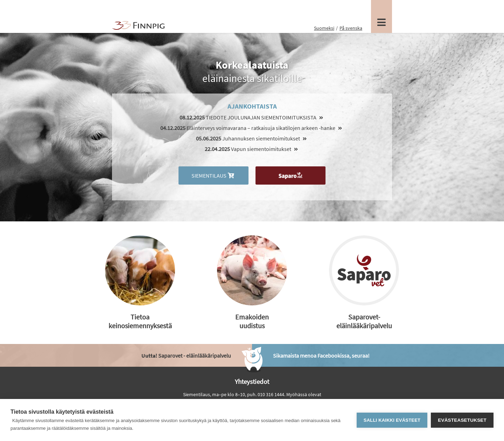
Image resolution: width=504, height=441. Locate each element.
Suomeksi (324, 28)
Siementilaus (213, 175)
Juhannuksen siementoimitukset (252, 138)
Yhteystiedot (252, 381)
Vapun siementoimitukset (252, 149)
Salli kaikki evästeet (392, 420)
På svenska (351, 28)
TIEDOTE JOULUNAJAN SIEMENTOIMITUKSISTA (252, 117)
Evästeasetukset (462, 420)
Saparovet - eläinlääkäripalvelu (186, 356)
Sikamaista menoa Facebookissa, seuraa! (321, 356)
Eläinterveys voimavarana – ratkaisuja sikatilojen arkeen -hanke (252, 128)
